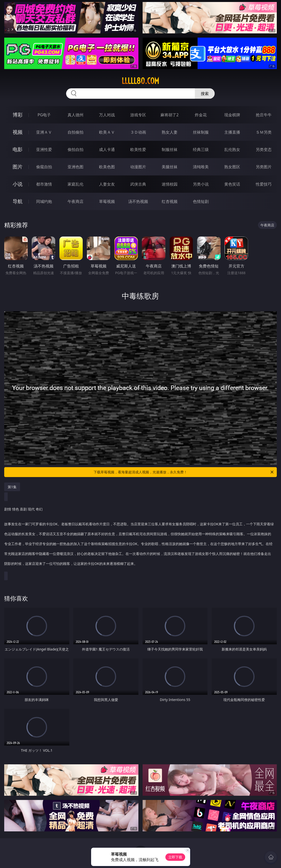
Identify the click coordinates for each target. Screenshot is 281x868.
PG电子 (44, 115)
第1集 (12, 487)
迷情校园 (170, 184)
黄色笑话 (232, 184)
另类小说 (201, 184)
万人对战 (107, 115)
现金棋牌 (232, 115)
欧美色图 (107, 167)
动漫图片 (138, 167)
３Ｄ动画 (138, 132)
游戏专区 (138, 115)
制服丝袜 (170, 149)
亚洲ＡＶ (44, 132)
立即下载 (175, 857)
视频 (18, 132)
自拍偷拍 (76, 132)
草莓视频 (107, 201)
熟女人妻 (170, 132)
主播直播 (232, 132)
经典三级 (201, 149)
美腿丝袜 (170, 167)
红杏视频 (170, 201)
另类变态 (264, 149)
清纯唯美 (201, 167)
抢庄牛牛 (264, 115)
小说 (18, 184)
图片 (18, 167)
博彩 (18, 115)
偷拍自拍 (76, 149)
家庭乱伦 (76, 184)
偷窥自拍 (44, 167)
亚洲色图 (76, 167)
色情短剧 (201, 201)
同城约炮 (44, 201)
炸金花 (201, 115)
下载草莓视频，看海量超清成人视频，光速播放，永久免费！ (184, 472)
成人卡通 (107, 149)
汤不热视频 (138, 201)
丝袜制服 (201, 132)
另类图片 (264, 167)
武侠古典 (138, 184)
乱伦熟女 (232, 149)
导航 (18, 201)
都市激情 (44, 184)
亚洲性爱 (44, 149)
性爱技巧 (264, 184)
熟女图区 (232, 167)
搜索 (205, 94)
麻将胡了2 (169, 115)
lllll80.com (140, 81)
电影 (18, 149)
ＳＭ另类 (264, 132)
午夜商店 (76, 201)
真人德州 (76, 115)
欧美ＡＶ (107, 132)
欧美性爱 (138, 149)
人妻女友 (107, 184)
